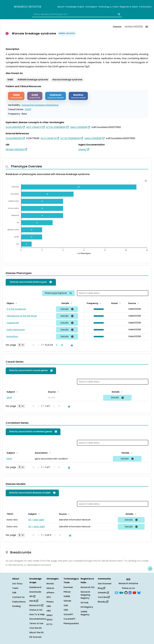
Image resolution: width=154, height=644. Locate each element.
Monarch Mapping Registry (85, 595)
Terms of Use (36, 623)
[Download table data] (71, 345)
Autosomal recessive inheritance (40, 105)
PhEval (67, 592)
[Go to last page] (61, 345)
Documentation (38, 619)
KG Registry (87, 607)
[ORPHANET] (56, 96)
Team (15, 588)
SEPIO (49, 620)
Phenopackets (71, 623)
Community (145, 7)
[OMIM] (16, 96)
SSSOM (67, 601)
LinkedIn (103, 593)
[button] (98, 309)
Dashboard (35, 587)
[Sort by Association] (49, 453)
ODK (66, 610)
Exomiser (68, 587)
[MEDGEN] (78, 96)
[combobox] (77, 14)
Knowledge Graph (75, 7)
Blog (101, 588)
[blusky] (139, 592)
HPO (49, 597)
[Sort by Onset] (119, 303)
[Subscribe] (116, 592)
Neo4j (34, 601)
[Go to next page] (56, 345)
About (61, 7)
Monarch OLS (88, 587)
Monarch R (36, 605)
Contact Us (18, 597)
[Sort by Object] (16, 303)
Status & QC (36, 610)
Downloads (35, 592)
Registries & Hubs (129, 7)
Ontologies (91, 7)
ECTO (49, 624)
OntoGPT (68, 614)
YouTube (104, 597)
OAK (66, 605)
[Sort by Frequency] (100, 303)
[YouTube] (134, 592)
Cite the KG (36, 628)
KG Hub (85, 603)
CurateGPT (70, 619)
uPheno (50, 593)
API (32, 596)
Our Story (17, 584)
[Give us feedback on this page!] (150, 569)
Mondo (50, 584)
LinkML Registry (85, 613)
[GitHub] (126, 592)
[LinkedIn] (130, 592)
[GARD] (35, 96)
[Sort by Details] (71, 303)
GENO (49, 615)
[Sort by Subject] (17, 392)
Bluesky (103, 602)
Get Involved (105, 584)
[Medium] (121, 592)
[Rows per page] (21, 345)
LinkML (67, 596)
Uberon (50, 588)
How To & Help (37, 614)
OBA (49, 606)
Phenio (50, 602)
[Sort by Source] (138, 303)
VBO (49, 611)
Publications (19, 602)
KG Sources (35, 637)
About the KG (37, 632)
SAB (14, 593)
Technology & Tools (108, 7)
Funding (16, 606)
